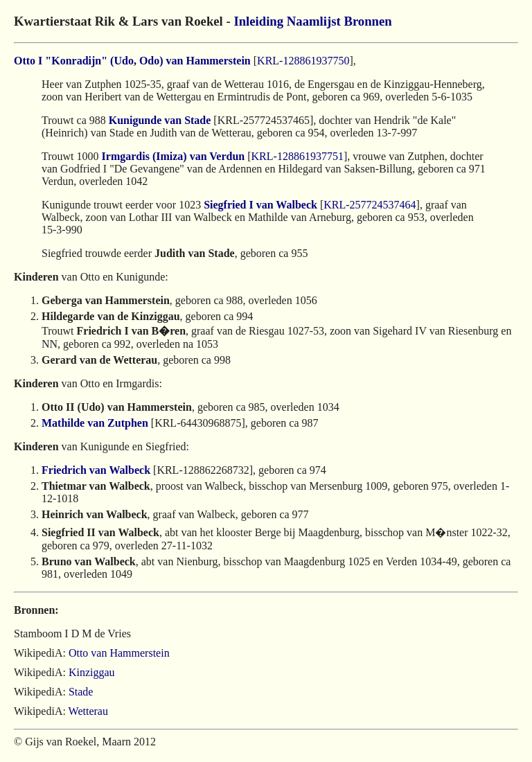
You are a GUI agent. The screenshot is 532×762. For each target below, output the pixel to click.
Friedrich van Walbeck (96, 470)
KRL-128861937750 (303, 61)
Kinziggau (92, 672)
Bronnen (367, 21)
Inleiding (258, 21)
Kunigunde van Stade (160, 120)
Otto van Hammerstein (119, 653)
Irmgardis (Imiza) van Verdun (174, 156)
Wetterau (88, 711)
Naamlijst (314, 21)
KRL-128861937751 (298, 156)
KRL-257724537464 (370, 205)
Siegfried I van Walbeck (260, 205)
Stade (81, 692)
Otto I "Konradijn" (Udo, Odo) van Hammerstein (132, 61)
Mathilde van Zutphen (95, 423)
